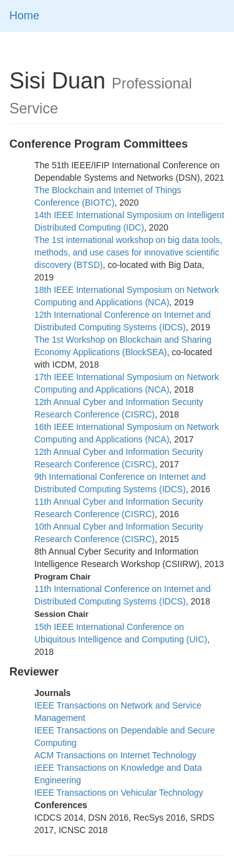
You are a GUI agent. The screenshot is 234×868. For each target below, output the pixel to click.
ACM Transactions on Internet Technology (115, 755)
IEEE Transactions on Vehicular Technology (119, 793)
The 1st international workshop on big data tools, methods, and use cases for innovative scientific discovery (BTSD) (128, 252)
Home (24, 16)
